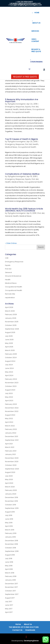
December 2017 (11, 584)
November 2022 (12, 411)
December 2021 (12, 436)
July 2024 (9, 365)
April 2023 (9, 401)
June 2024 (9, 368)
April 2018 (9, 569)
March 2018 (10, 573)
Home (18, 624)
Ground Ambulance (13, 276)
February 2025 (11, 354)
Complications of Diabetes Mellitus (22, 174)
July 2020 (9, 476)
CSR (7, 258)
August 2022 (10, 415)
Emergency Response (15, 107)
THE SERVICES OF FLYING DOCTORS (24, 627)
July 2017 (9, 602)
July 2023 (9, 393)
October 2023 (11, 386)
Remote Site (10, 294)
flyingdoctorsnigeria (17, 104)
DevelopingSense (31, 641)
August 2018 (10, 555)
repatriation (10, 298)
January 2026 (11, 318)
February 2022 (11, 429)
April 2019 (9, 526)
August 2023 (10, 390)
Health (16, 109)
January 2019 (10, 537)
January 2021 (10, 454)
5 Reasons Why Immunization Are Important (22, 100)
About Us (28, 624)
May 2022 (9, 418)
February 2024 (11, 379)
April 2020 (9, 483)
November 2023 (12, 383)
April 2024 (9, 375)
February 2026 (11, 314)
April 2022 (9, 422)
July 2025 (9, 336)
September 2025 (12, 329)
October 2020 (11, 465)
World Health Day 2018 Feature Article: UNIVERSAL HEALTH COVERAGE (24, 210)
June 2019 (9, 519)
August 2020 (10, 472)
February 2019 (11, 533)
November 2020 (12, 462)
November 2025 (12, 322)
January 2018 (10, 580)
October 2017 (10, 591)
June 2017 (9, 605)
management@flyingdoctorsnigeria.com (26, 5)
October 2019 (11, 505)
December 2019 (12, 497)
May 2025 (9, 343)
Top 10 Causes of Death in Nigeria (21, 139)
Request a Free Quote (25, 77)
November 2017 (11, 587)
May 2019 (9, 523)
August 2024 (10, 361)
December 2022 (12, 408)
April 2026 (9, 307)
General (9, 109)
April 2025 (9, 347)
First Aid (35, 107)
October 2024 (11, 358)
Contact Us (17, 630)
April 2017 (9, 612)
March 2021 (10, 447)
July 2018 (9, 558)
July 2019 (9, 515)
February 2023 (11, 404)
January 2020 (11, 494)
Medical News (25, 109)
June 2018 (9, 562)
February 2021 (11, 451)
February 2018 (11, 576)
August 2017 (10, 598)
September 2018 (12, 551)
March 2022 (10, 426)
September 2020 (12, 469)
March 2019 (10, 530)
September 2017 (12, 594)
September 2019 (12, 508)
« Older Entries (11, 243)
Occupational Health (21, 112)
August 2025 (10, 332)
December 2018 (12, 541)
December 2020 (12, 458)
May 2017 (9, 609)
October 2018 (11, 548)
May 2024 (9, 372)
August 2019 (10, 512)
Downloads (30, 630)
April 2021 (9, 444)
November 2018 (11, 544)
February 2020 (11, 490)
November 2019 (11, 501)
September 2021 (12, 440)
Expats (28, 107)
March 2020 (10, 487)
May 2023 (9, 397)
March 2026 (10, 311)
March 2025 (10, 350)
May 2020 (9, 479)
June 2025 (9, 340)
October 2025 (11, 325)
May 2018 (9, 566)
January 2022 (11, 433)
